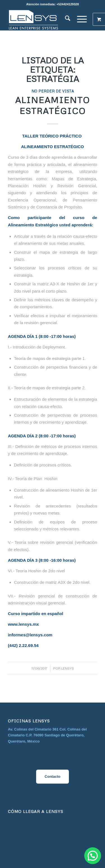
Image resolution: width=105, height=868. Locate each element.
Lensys (68, 668)
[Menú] (82, 19)
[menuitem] (68, 19)
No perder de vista (53, 91)
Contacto (52, 776)
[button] (93, 856)
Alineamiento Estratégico (53, 105)
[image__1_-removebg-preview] (44, 19)
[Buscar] (68, 19)
